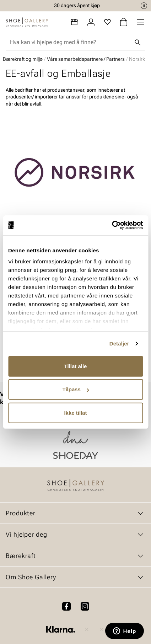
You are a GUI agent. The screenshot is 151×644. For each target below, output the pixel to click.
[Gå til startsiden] (27, 22)
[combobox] (70, 42)
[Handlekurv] (124, 22)
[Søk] (137, 42)
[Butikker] (74, 22)
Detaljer (119, 344)
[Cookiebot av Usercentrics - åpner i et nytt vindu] (112, 225)
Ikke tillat (75, 412)
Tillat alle (76, 366)
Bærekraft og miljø (23, 59)
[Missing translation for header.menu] (141, 22)
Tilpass (76, 389)
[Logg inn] (91, 22)
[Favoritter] (107, 22)
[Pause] (144, 6)
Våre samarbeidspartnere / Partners (86, 59)
